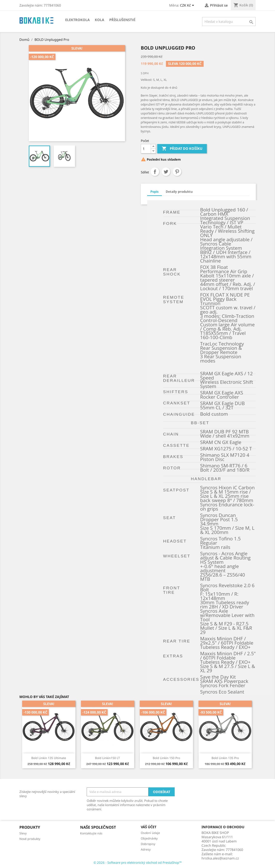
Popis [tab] (155, 191)
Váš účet (149, 827)
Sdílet (155, 172)
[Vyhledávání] (229, 21)
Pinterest (177, 172)
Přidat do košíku (182, 149)
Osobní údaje (150, 833)
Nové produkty (30, 839)
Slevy (23, 833)
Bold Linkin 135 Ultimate (49, 758)
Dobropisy (148, 844)
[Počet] (146, 149)
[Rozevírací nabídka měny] (188, 6)
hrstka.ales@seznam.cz (220, 858)
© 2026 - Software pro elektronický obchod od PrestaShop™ (138, 862)
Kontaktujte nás (91, 833)
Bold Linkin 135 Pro (225, 758)
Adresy (146, 849)
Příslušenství (122, 20)
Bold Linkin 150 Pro (166, 758)
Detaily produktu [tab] (179, 191)
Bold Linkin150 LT (107, 758)
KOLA (99, 20)
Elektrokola (77, 20)
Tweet (166, 172)
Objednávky (149, 838)
